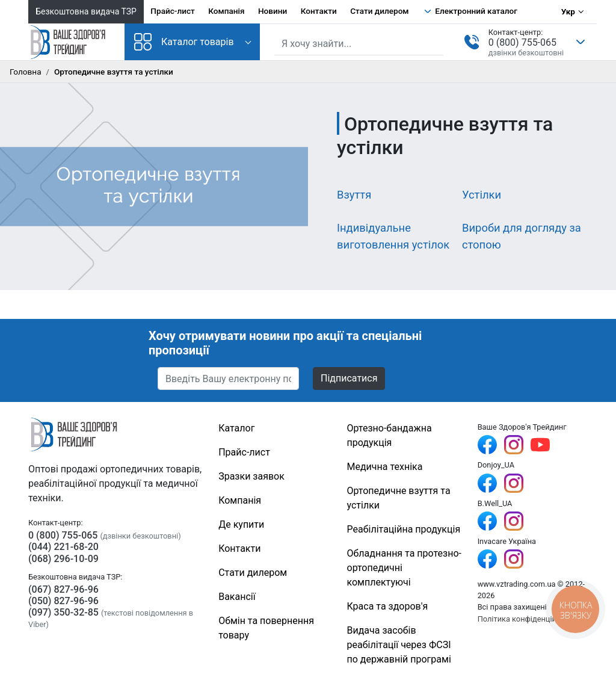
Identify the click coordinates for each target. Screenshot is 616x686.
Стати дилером (379, 11)
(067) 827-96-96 (63, 589)
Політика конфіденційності (526, 619)
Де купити (241, 524)
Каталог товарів (184, 42)
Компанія (226, 11)
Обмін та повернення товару (266, 628)
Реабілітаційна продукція (404, 529)
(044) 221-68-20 (63, 547)
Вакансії (237, 597)
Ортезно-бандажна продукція (390, 435)
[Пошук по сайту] (359, 44)
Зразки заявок (251, 476)
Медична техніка (385, 467)
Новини (273, 11)
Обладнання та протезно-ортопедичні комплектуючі (404, 568)
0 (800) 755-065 (522, 42)
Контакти (319, 11)
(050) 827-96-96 (63, 601)
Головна (26, 72)
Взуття (354, 195)
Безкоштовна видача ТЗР (86, 11)
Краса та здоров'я (388, 606)
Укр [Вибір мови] (568, 11)
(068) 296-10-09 (63, 559)
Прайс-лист (173, 11)
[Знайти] (436, 43)
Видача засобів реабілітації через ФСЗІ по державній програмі (399, 645)
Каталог (236, 428)
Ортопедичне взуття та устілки (399, 498)
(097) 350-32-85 (63, 612)
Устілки (482, 195)
